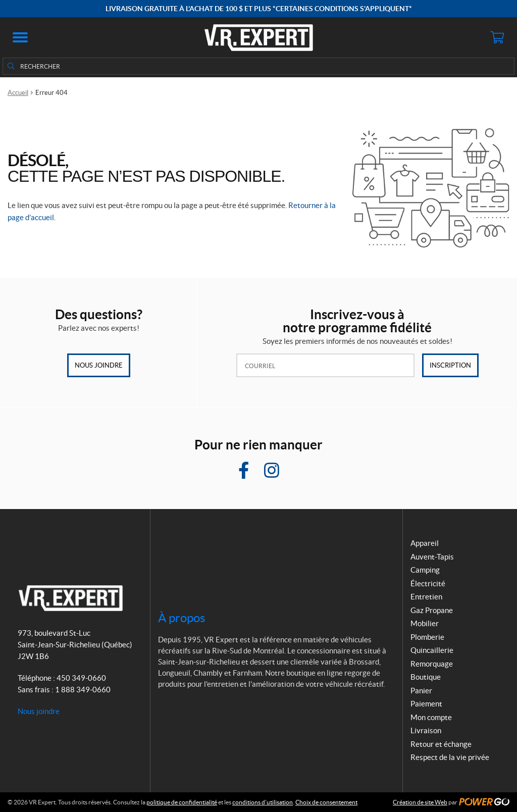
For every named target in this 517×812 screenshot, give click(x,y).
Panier (421, 691)
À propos (182, 618)
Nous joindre (99, 365)
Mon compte (431, 717)
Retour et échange (441, 744)
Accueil (18, 93)
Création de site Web (420, 802)
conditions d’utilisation (263, 802)
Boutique (426, 677)
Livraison (426, 730)
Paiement (426, 704)
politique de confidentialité (182, 802)
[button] (20, 37)
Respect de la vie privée (450, 757)
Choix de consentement (326, 802)
